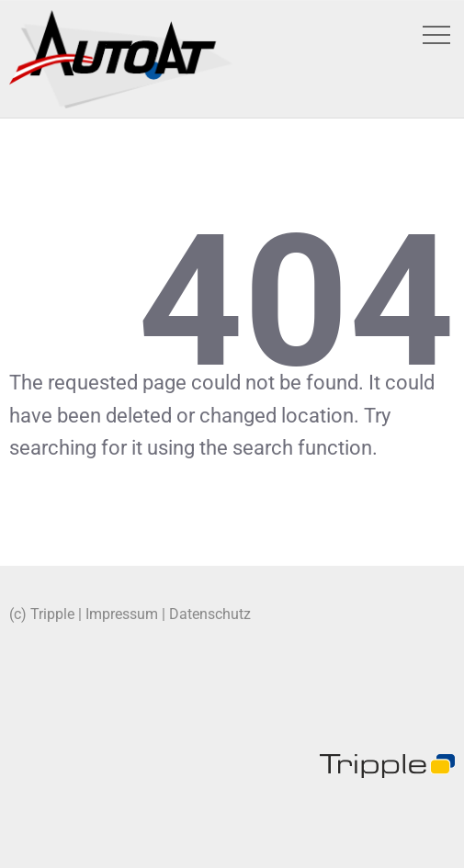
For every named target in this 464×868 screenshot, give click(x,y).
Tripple (52, 614)
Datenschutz (210, 614)
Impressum (122, 614)
